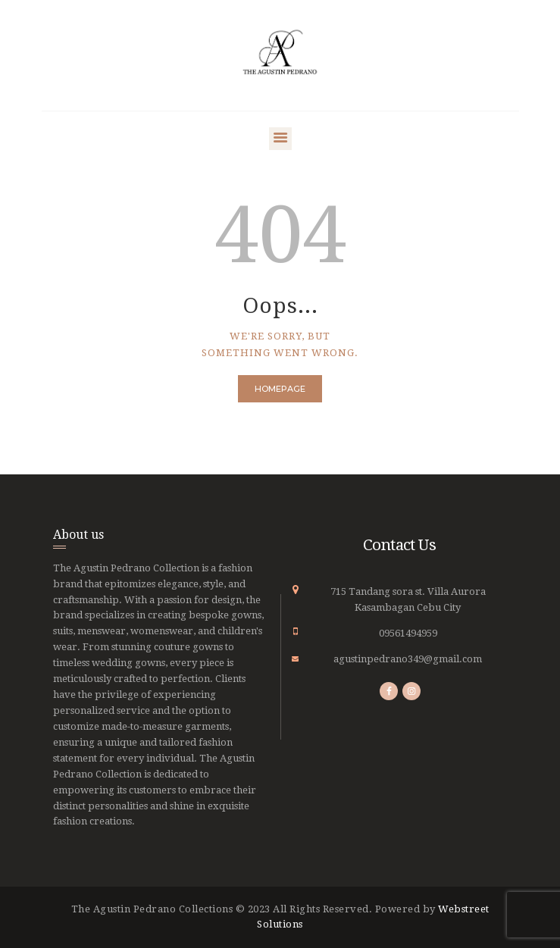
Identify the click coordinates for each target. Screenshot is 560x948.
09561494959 (408, 633)
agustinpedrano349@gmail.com (408, 659)
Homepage (280, 389)
